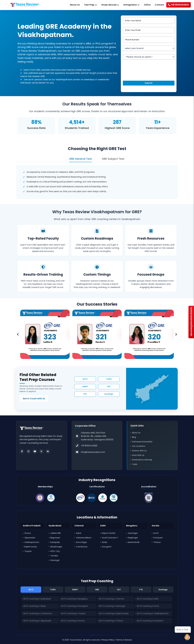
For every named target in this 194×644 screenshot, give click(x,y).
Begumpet (55, 538)
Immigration (131, 5)
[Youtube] (35, 451)
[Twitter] (41, 451)
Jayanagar (133, 533)
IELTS (85, 379)
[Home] (25, 5)
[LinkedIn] (48, 451)
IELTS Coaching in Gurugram (75, 606)
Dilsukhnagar (56, 547)
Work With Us (138, 455)
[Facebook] (22, 451)
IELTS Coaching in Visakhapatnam (153, 614)
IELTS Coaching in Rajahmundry (114, 614)
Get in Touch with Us (34, 399)
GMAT (85, 387)
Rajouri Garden (109, 533)
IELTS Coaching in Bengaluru (75, 599)
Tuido (135, 464)
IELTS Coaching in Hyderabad (37, 599)
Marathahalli (134, 542)
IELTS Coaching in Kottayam (150, 621)
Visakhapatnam (32, 542)
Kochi (156, 533)
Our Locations (139, 446)
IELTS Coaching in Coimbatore (38, 614)
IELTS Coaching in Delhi (148, 599)
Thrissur (157, 542)
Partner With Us (139, 451)
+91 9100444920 (179, 5)
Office (147, 5)
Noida (104, 542)
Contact (159, 5)
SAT (109, 387)
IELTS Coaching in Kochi (148, 606)
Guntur (28, 533)
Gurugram (107, 547)
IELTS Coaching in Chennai (112, 599)
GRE (97, 590)
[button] (18, 334)
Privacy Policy (108, 640)
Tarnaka (54, 556)
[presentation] (143, 73)
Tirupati (28, 551)
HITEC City (55, 551)
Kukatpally (55, 542)
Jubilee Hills (56, 533)
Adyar (79, 533)
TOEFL (109, 379)
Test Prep (91, 5)
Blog (134, 437)
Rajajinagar (133, 538)
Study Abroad (110, 5)
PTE (85, 394)
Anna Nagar (81, 542)
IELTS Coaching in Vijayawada (37, 621)
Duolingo (109, 394)
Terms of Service (124, 640)
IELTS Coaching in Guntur (73, 621)
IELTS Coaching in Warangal (112, 606)
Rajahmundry (31, 547)
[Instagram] (28, 451)
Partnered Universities (142, 442)
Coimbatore (82, 547)
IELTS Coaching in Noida (35, 606)
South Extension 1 (110, 538)
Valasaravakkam (84, 538)
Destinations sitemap (142, 460)
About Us (75, 5)
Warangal (55, 560)
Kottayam (158, 538)
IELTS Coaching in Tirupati (73, 614)
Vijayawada (30, 538)
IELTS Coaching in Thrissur (111, 621)
